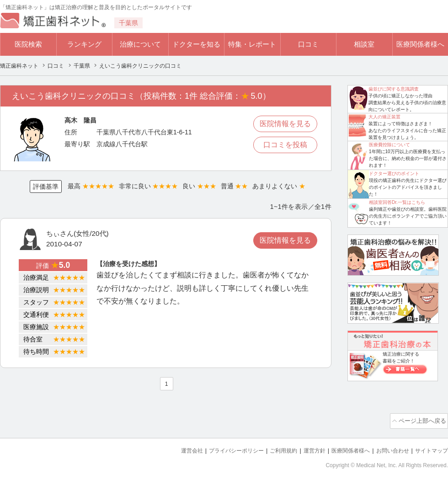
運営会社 (174, 449)
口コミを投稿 (285, 145)
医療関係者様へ (420, 44)
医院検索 (28, 44)
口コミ (308, 44)
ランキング (84, 44)
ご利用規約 (272, 449)
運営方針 (305, 449)
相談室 (364, 44)
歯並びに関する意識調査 (394, 89)
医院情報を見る (285, 124)
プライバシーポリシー (221, 449)
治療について (140, 44)
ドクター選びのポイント (394, 173)
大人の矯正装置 (384, 117)
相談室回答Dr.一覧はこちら (397, 202)
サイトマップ (430, 449)
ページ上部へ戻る (422, 420)
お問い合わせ (389, 449)
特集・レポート (252, 44)
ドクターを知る (196, 44)
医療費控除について (389, 145)
